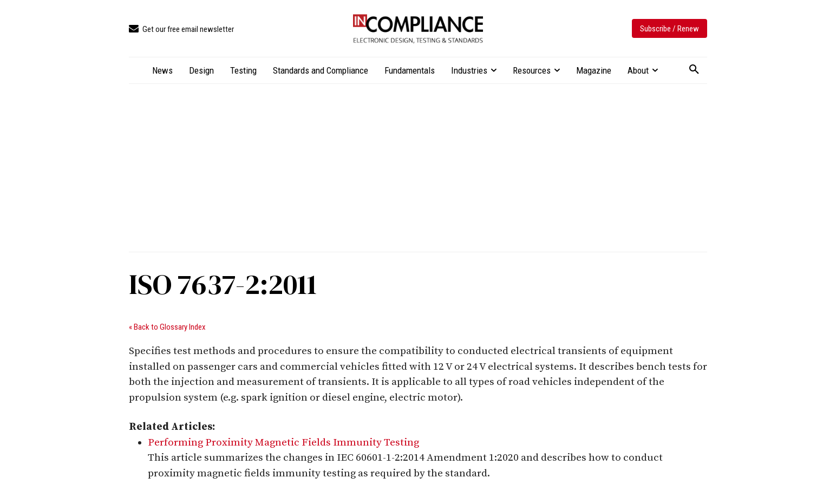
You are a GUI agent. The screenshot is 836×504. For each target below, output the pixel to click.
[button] (694, 70)
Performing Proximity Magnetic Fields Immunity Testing (283, 443)
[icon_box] (181, 30)
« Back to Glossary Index (167, 327)
